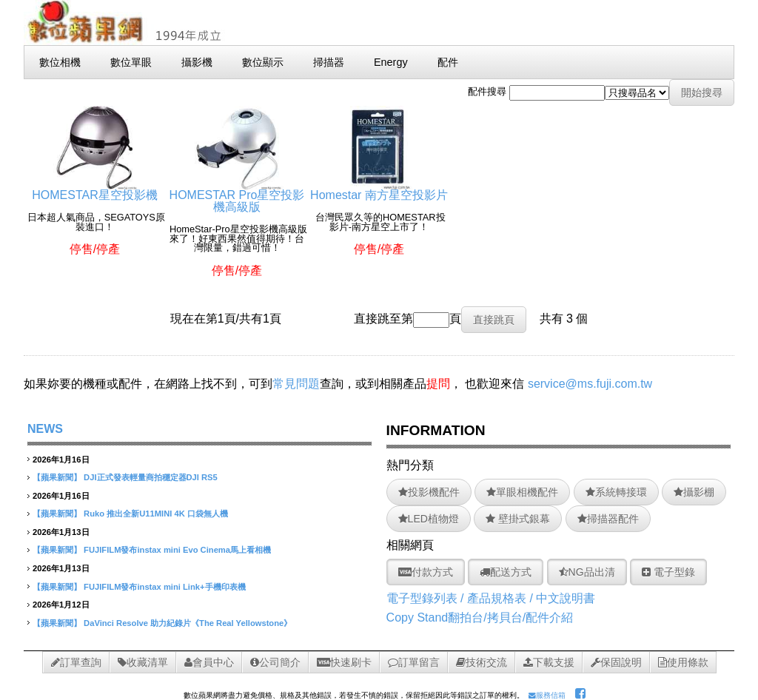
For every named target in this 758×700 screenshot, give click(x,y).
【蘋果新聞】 (57, 477)
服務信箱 (547, 695)
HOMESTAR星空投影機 (94, 189)
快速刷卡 (344, 662)
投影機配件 (429, 492)
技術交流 (482, 662)
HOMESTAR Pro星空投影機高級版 (237, 195)
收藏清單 (143, 662)
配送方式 (506, 572)
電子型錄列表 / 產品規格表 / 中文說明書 (491, 598)
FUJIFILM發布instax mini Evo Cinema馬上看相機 (177, 550)
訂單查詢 (76, 662)
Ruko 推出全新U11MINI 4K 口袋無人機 (156, 514)
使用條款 (683, 662)
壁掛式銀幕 (518, 519)
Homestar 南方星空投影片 (379, 189)
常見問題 (296, 384)
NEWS (45, 429)
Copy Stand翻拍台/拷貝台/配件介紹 (480, 617)
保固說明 (616, 662)
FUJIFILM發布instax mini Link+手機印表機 (164, 587)
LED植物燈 (429, 519)
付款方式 (426, 572)
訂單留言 (414, 662)
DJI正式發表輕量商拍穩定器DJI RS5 (151, 477)
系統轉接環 (616, 492)
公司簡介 (275, 662)
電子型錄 (668, 572)
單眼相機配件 (522, 492)
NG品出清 (587, 572)
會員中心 (209, 662)
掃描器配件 (608, 519)
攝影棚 (694, 492)
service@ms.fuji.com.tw (590, 384)
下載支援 (549, 662)
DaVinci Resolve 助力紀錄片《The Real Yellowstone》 (188, 623)
